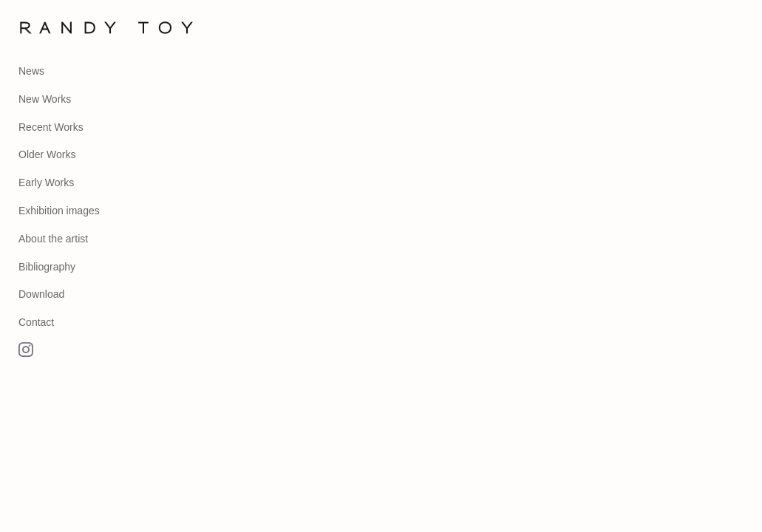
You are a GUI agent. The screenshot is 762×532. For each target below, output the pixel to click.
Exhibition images (59, 211)
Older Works (47, 154)
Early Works (46, 183)
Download (41, 294)
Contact (36, 322)
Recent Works (51, 127)
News (31, 71)
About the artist (53, 239)
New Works (45, 99)
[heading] (55, 28)
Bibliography (47, 267)
